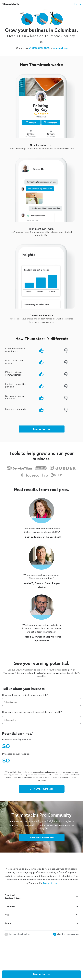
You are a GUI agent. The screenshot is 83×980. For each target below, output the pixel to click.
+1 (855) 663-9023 (39, 75)
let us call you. (60, 75)
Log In (78, 4)
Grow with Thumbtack (41, 812)
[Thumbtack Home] (11, 4)
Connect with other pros (41, 861)
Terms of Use (50, 907)
